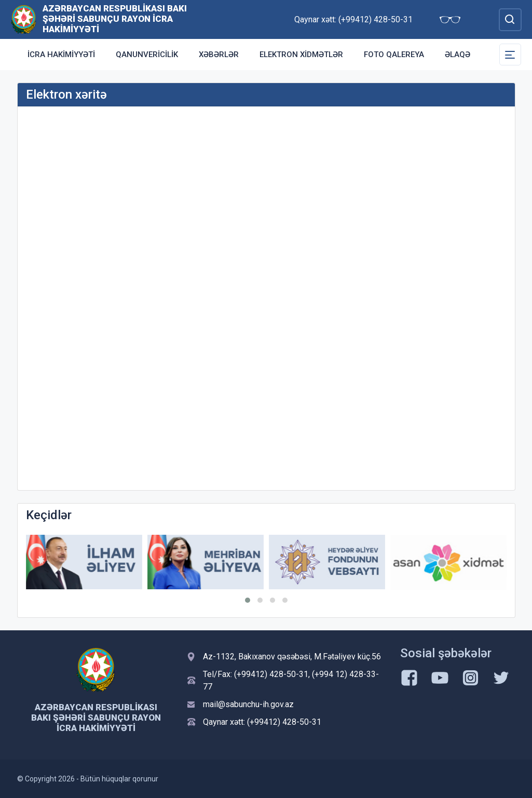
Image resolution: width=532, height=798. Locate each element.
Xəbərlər (219, 55)
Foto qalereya (394, 55)
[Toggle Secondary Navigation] (510, 55)
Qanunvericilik (147, 55)
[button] (248, 600)
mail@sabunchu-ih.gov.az (248, 704)
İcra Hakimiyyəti (61, 55)
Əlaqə (458, 55)
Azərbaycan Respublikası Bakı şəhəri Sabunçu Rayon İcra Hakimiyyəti (115, 19)
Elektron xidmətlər (301, 55)
